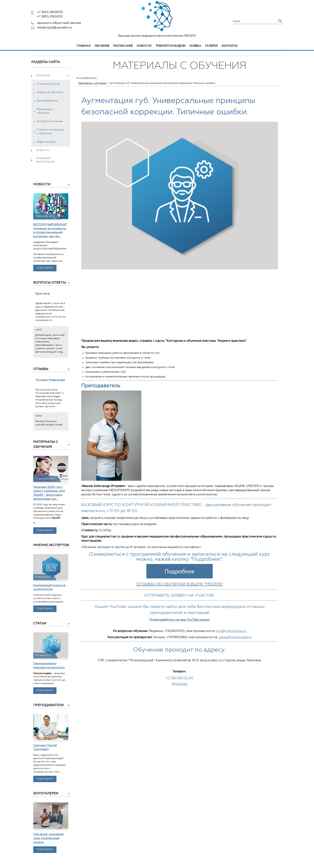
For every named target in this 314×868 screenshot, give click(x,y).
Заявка (195, 46)
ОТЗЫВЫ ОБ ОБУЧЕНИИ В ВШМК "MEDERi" (180, 584)
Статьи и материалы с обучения (50, 132)
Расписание (123, 46)
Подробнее (45, 268)
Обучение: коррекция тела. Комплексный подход (48, 838)
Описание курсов (48, 84)
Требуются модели (170, 46)
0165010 (50, 17)
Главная (83, 46)
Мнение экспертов (51, 545)
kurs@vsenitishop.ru (231, 631)
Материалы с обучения (45, 111)
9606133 (50, 12)
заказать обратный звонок (59, 23)
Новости (144, 46)
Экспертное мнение (50, 121)
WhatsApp (180, 684)
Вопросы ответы (50, 283)
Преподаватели (47, 101)
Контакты (230, 46)
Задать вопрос (47, 142)
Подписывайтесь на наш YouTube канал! (180, 620)
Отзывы (41, 369)
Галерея (211, 46)
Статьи (40, 624)
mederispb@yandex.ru (54, 28)
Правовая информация (45, 160)
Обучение (102, 46)
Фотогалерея (46, 794)
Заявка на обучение (50, 92)
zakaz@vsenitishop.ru (235, 637)
